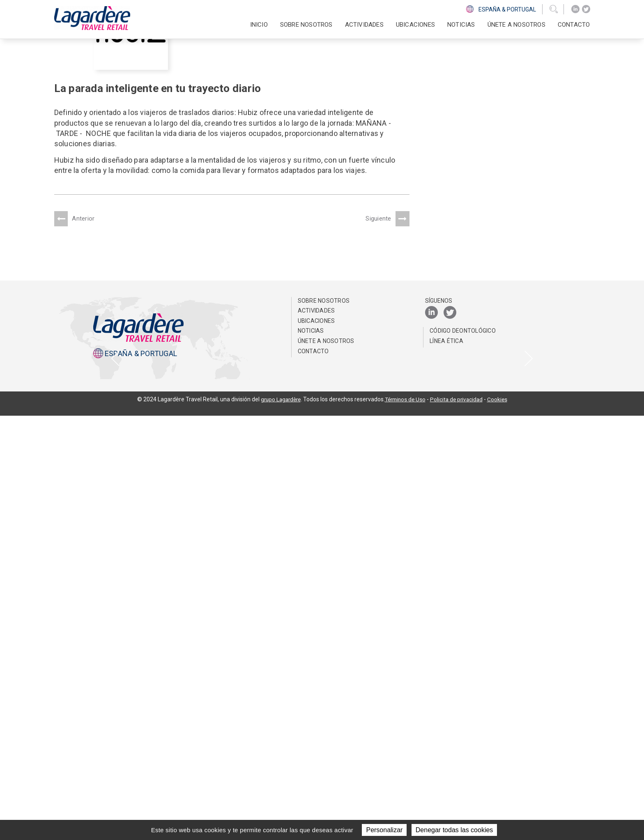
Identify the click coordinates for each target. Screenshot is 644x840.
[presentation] (115, 571)
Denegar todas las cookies (454, 830)
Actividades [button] (364, 25)
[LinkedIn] (575, 9)
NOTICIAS (461, 25)
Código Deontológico (463, 755)
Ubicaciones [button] (415, 25)
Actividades (316, 735)
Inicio (259, 25)
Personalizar (384, 830)
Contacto (574, 25)
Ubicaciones (316, 745)
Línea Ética (446, 765)
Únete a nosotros (516, 25)
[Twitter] (586, 9)
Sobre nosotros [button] (306, 25)
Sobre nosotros (324, 725)
